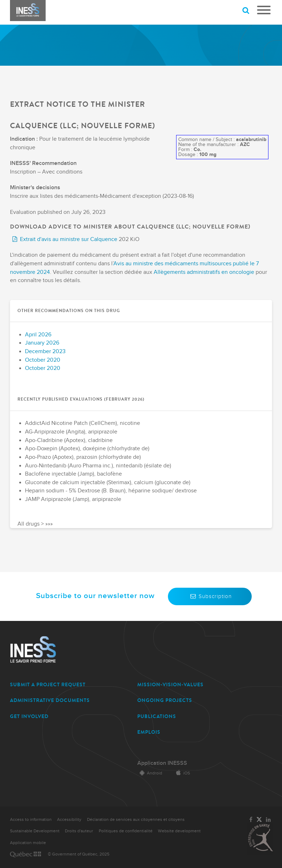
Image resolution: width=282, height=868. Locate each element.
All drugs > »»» (35, 524)
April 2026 (38, 335)
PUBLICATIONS (157, 716)
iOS (182, 773)
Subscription (210, 596)
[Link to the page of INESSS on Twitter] (259, 820)
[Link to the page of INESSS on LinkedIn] (268, 820)
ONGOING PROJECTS (165, 700)
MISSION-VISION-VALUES (170, 685)
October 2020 (43, 360)
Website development (179, 831)
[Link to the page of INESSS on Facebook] (251, 820)
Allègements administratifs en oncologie (204, 272)
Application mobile (28, 843)
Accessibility (69, 820)
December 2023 (45, 352)
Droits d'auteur (79, 831)
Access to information (31, 820)
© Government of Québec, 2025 (79, 854)
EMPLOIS (149, 732)
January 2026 (42, 343)
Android (150, 773)
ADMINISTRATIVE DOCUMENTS (50, 700)
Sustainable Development (35, 831)
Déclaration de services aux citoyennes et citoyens (136, 820)
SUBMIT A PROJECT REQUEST (48, 685)
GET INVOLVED (29, 716)
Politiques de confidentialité (126, 831)
